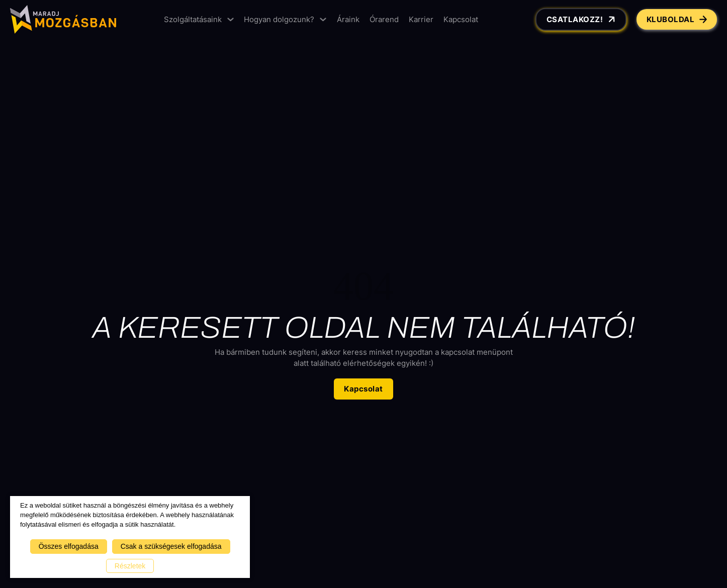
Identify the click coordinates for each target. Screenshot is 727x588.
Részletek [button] (130, 566)
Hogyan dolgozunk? (279, 19)
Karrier (421, 19)
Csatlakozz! (582, 19)
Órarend (384, 19)
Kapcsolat (461, 19)
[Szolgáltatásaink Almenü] (231, 19)
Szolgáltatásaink (193, 19)
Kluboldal (677, 19)
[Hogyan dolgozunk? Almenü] (323, 19)
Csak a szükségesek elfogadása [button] (171, 546)
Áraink (348, 19)
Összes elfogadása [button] (69, 546)
